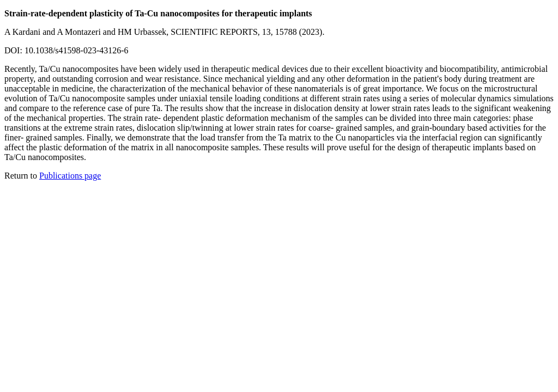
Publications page (70, 176)
